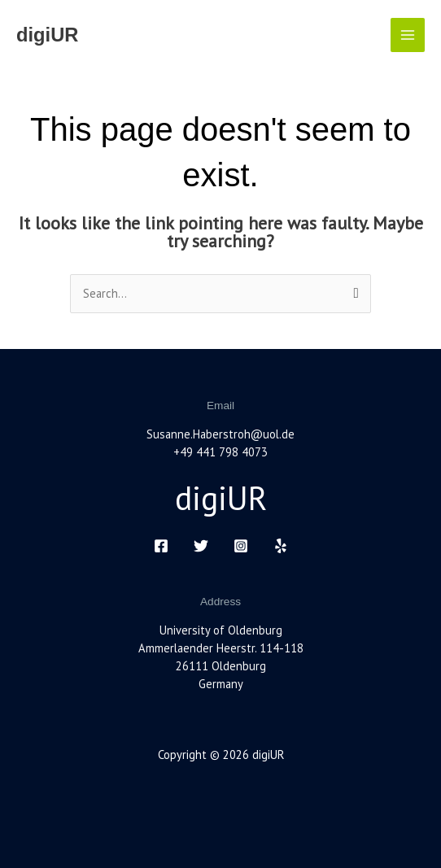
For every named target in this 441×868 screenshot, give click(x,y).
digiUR (47, 35)
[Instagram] (241, 546)
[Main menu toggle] (408, 35)
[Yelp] (281, 546)
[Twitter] (201, 546)
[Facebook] (161, 546)
